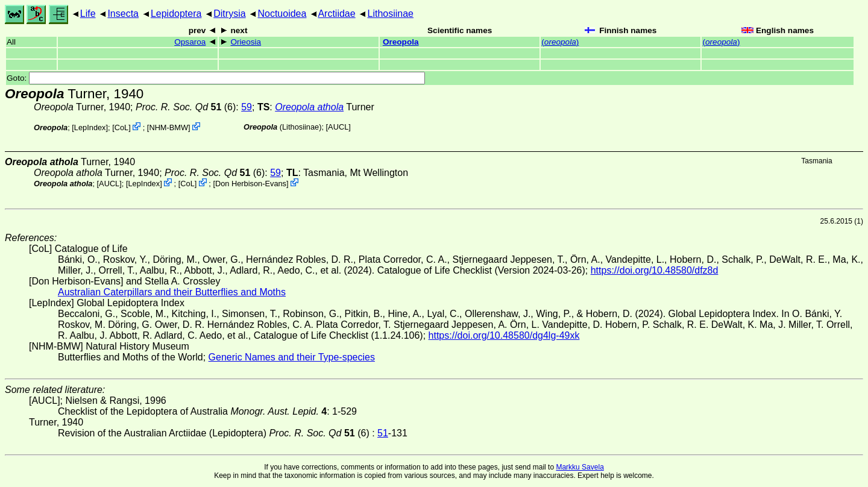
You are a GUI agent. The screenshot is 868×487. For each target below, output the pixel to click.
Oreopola (401, 42)
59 (247, 107)
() (560, 42)
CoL (121, 127)
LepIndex (90, 127)
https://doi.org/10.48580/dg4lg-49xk (504, 335)
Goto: (216, 78)
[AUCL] (338, 127)
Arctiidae (336, 14)
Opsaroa (190, 42)
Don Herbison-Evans (251, 184)
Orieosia (246, 42)
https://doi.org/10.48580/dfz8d (655, 270)
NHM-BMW (168, 127)
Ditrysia (229, 14)
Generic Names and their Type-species (292, 357)
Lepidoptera (176, 14)
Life (88, 14)
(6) (186, 107)
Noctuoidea (282, 14)
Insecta (123, 14)
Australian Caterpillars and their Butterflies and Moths (172, 292)
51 (383, 433)
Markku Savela (580, 467)
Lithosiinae (391, 14)
